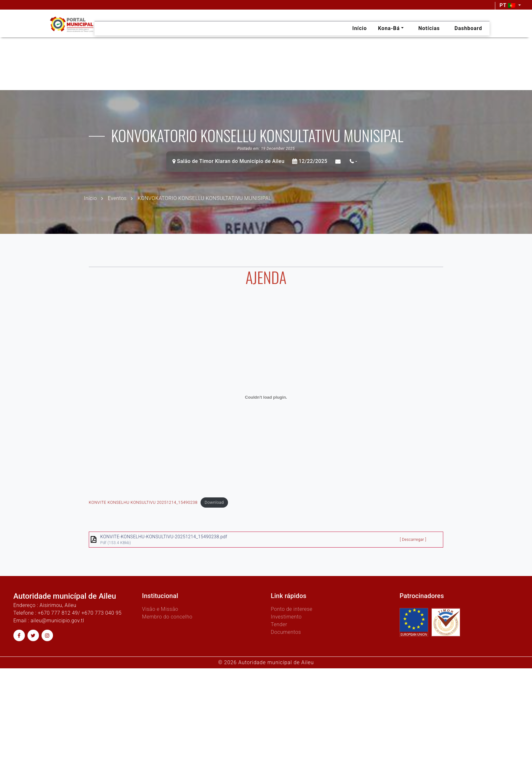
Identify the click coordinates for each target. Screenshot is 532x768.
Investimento (286, 617)
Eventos (117, 198)
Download (214, 513)
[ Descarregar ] (413, 550)
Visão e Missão (160, 609)
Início (90, 198)
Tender (279, 624)
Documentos (286, 632)
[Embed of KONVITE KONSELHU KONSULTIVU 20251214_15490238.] (266, 408)
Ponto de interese (292, 609)
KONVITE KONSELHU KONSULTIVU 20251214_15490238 (143, 513)
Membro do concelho (167, 617)
